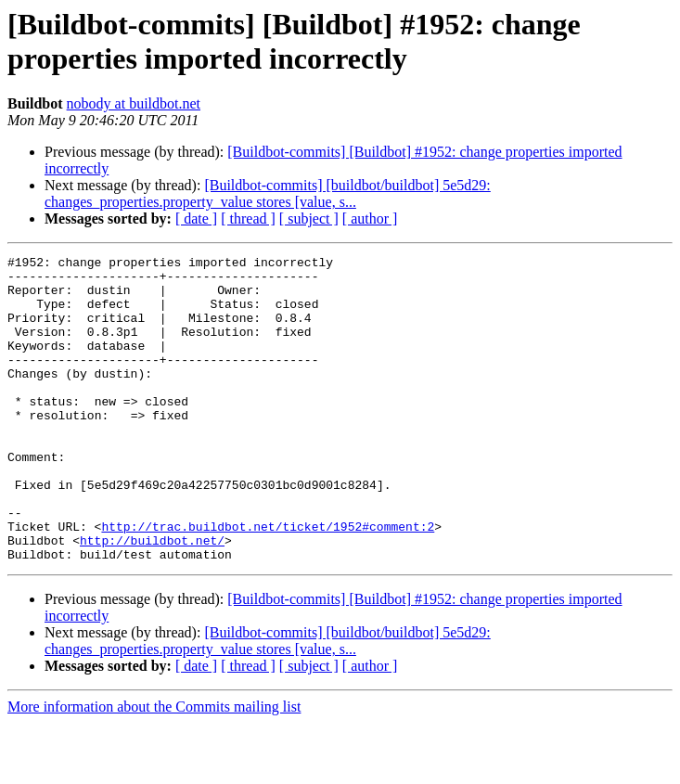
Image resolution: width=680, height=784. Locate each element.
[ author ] (370, 218)
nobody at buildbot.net (134, 103)
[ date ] (196, 218)
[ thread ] (248, 218)
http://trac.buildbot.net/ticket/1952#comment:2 (268, 582)
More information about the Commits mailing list (154, 768)
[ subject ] (309, 218)
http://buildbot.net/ (152, 598)
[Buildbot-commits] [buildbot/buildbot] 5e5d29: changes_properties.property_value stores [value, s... (268, 193)
